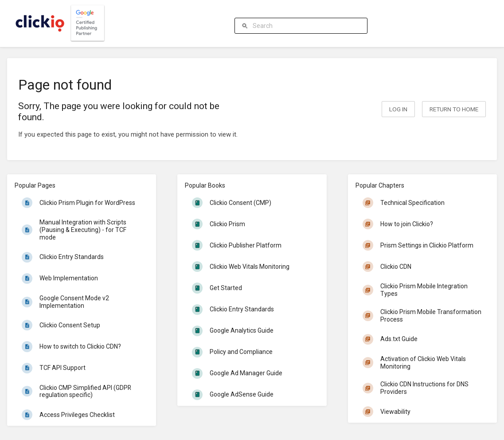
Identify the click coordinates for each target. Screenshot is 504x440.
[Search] (246, 26)
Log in (398, 109)
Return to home (454, 109)
